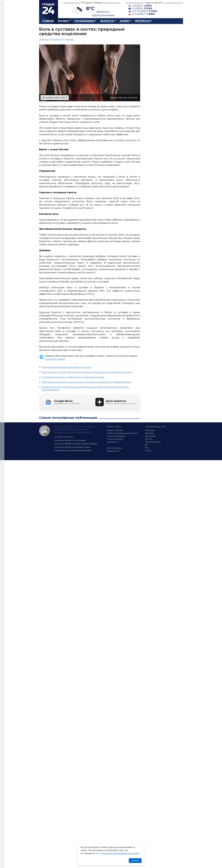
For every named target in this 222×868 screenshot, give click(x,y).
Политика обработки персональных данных (76, 444)
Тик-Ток (149, 439)
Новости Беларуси (117, 436)
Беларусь (107, 21)
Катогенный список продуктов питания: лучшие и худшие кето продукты (87, 372)
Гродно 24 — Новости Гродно (45, 431)
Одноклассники (153, 442)
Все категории (114, 448)
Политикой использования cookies (119, 853)
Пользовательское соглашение (70, 440)
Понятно (135, 861)
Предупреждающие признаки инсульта (66, 367)
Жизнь (70, 39)
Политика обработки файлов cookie (72, 447)
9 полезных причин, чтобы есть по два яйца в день (73, 377)
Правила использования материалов (73, 450)
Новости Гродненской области (122, 433)
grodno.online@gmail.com (80, 432)
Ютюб (148, 451)
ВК (146, 445)
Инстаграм (151, 436)
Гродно (63, 21)
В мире (124, 21)
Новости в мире (115, 439)
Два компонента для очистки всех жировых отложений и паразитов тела (87, 382)
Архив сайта (113, 451)
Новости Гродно (115, 430)
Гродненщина (84, 21)
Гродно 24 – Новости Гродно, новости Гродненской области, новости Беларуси (49, 9)
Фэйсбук (149, 433)
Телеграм (150, 430)
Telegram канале (55, 359)
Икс (147, 448)
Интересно (143, 21)
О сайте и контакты (64, 437)
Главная (48, 21)
